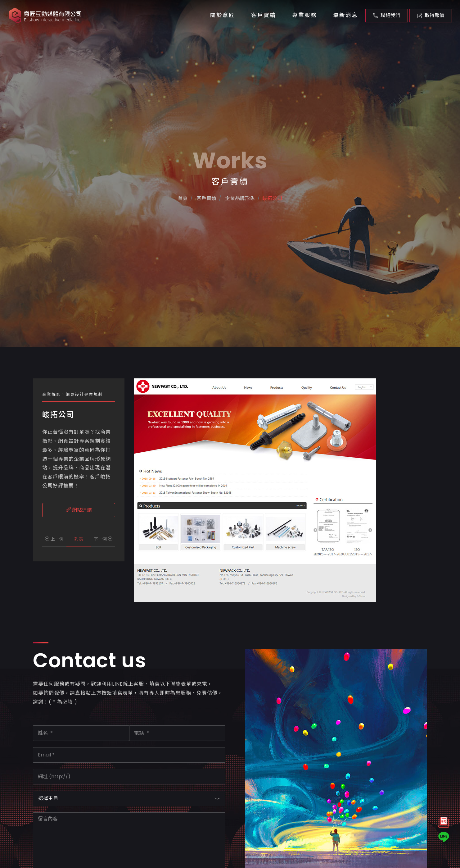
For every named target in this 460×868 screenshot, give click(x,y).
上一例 (54, 539)
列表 (79, 539)
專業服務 (304, 15)
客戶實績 (264, 15)
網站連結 (79, 510)
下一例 (103, 539)
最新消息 (345, 15)
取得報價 (431, 15)
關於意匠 (223, 15)
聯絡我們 (387, 15)
